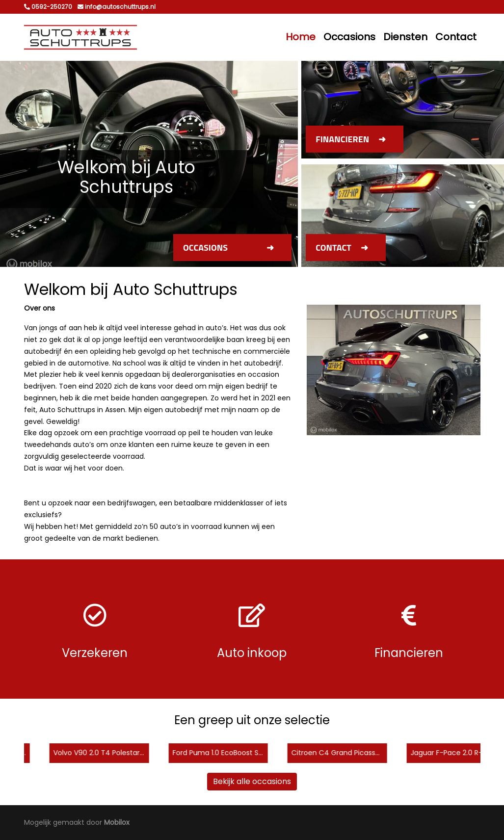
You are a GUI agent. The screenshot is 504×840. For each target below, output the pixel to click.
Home (301, 37)
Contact (456, 37)
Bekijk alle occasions (252, 781)
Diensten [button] (405, 37)
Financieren (342, 139)
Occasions (349, 37)
